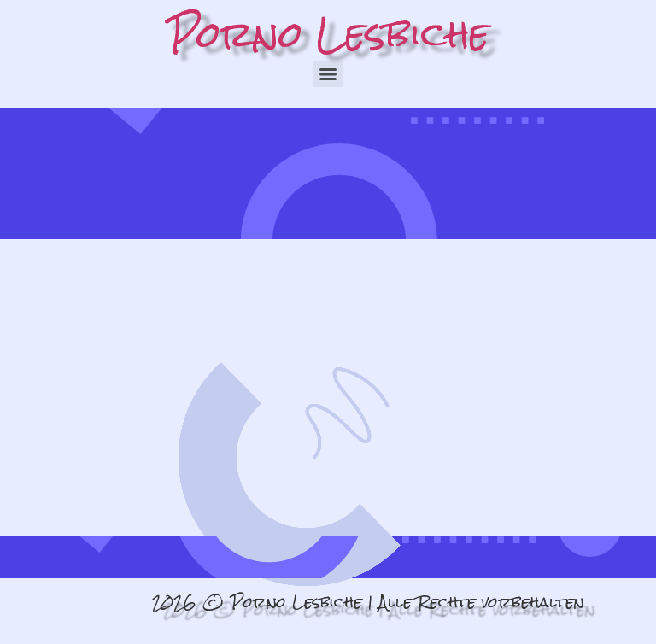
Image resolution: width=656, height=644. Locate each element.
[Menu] (328, 74)
